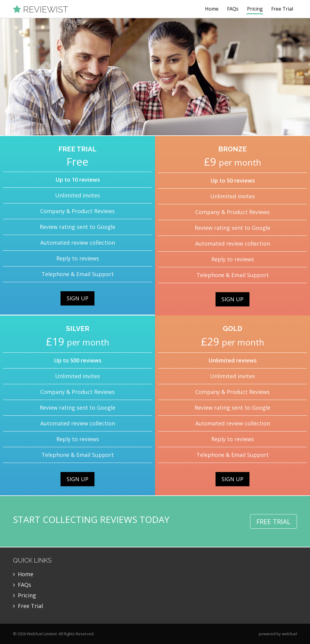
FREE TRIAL (274, 521)
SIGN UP (77, 298)
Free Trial (282, 9)
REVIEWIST (41, 9)
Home (212, 9)
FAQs (233, 9)
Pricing (255, 9)
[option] (155, 77)
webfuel (289, 634)
